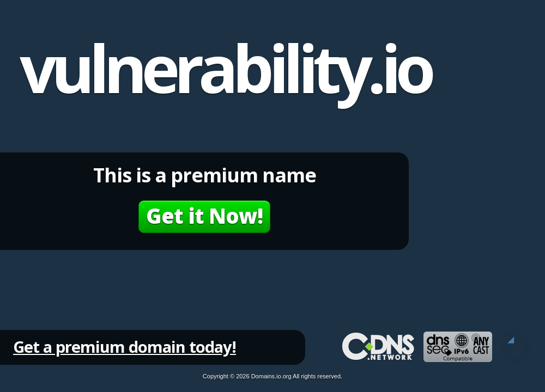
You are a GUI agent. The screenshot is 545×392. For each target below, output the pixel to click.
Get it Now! (204, 216)
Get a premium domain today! (125, 347)
